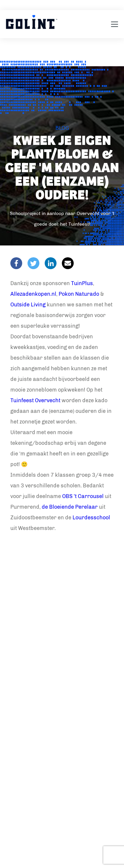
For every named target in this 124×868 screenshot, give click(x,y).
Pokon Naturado (79, 294)
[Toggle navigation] (115, 24)
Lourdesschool (91, 518)
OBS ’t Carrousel (83, 496)
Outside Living (28, 305)
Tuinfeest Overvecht (35, 400)
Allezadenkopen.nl (33, 294)
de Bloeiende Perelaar (70, 507)
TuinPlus (82, 283)
